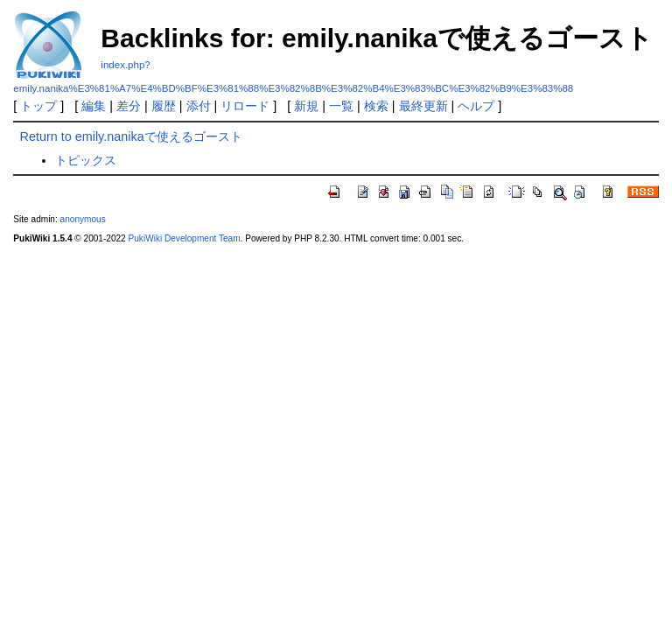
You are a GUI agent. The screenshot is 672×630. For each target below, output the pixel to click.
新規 (306, 106)
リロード (245, 106)
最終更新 (423, 106)
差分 (129, 106)
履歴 (164, 106)
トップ (38, 106)
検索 (376, 106)
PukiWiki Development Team (185, 238)
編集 (94, 106)
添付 (199, 106)
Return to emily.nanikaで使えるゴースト (131, 136)
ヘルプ (476, 106)
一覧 (341, 106)
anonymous (83, 219)
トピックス (86, 160)
